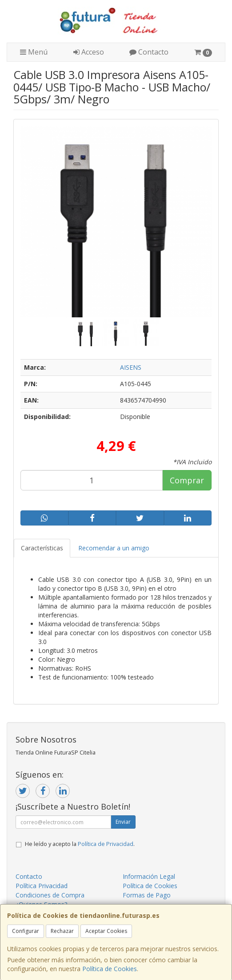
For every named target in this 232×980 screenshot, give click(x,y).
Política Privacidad (42, 886)
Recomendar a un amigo (114, 548)
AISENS (131, 367)
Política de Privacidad (106, 844)
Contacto (149, 52)
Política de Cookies (110, 969)
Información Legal (149, 876)
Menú (34, 52)
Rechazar (62, 931)
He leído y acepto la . (80, 844)
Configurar (26, 931)
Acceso (89, 52)
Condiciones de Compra (50, 895)
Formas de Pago (147, 895)
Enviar (123, 822)
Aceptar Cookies (106, 931)
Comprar (187, 480)
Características (42, 548)
